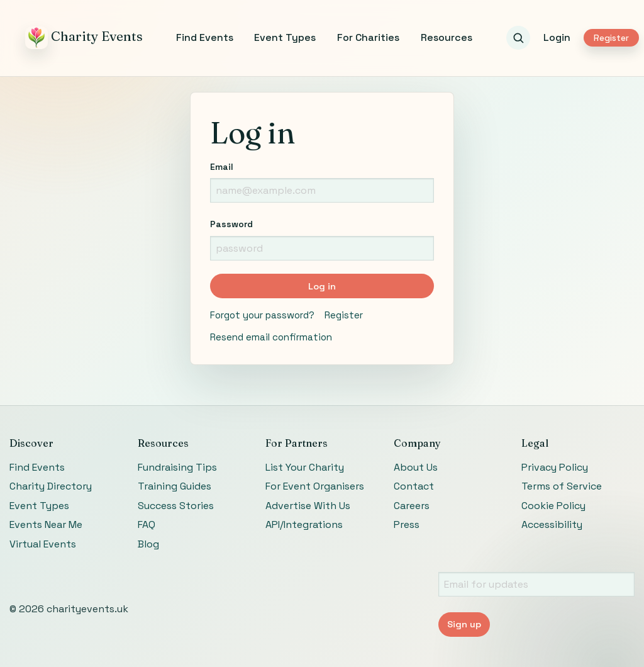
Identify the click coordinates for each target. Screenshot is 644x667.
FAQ (147, 524)
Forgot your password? (262, 315)
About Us (416, 467)
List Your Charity (305, 467)
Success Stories (176, 506)
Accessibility (552, 524)
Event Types (285, 37)
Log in (322, 286)
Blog (148, 544)
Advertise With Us (308, 506)
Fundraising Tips (177, 467)
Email (222, 167)
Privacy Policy (555, 467)
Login (557, 37)
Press (407, 524)
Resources (447, 37)
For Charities (368, 37)
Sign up (464, 624)
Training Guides (175, 486)
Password (231, 224)
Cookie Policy (553, 506)
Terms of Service (562, 486)
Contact (414, 486)
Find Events (205, 37)
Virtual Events (43, 544)
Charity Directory (51, 486)
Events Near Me (46, 524)
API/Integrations (304, 524)
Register (611, 38)
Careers (412, 506)
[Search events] (518, 38)
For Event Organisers (315, 486)
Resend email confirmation (271, 337)
